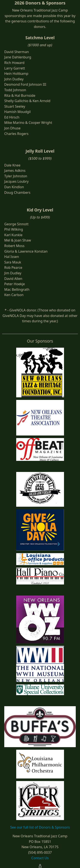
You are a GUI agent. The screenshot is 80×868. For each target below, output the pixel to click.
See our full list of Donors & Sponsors (40, 827)
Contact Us (40, 858)
